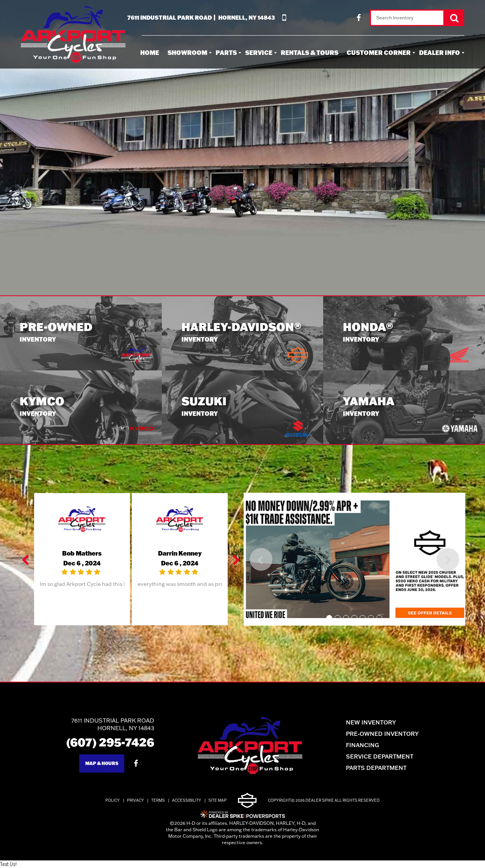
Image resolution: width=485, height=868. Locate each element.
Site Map (217, 800)
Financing (362, 745)
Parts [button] (226, 52)
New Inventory (371, 722)
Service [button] (259, 52)
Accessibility (187, 800)
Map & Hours (102, 763)
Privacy (135, 800)
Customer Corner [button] (379, 52)
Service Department (380, 756)
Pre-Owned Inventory (382, 734)
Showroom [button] (187, 52)
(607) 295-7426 (110, 742)
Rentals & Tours (310, 52)
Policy (113, 800)
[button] (26, 559)
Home (150, 52)
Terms (158, 800)
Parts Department (376, 768)
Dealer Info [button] (440, 52)
